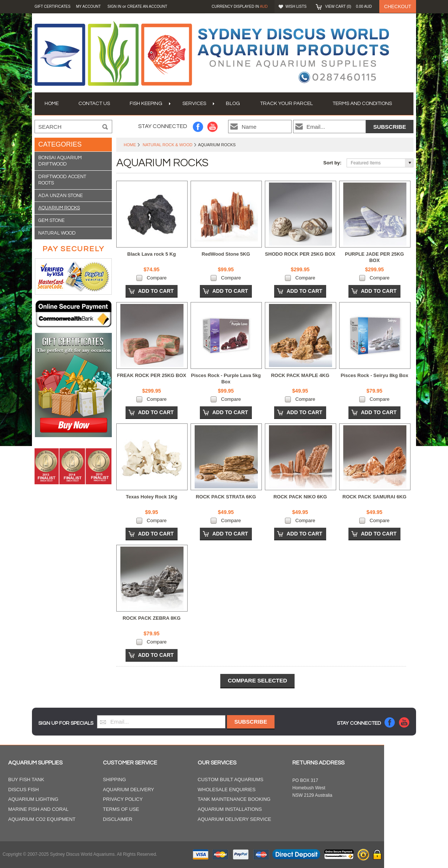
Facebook (198, 127)
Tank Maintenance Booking (234, 799)
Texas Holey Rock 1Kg (152, 497)
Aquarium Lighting (33, 799)
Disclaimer (118, 819)
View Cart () (348, 6)
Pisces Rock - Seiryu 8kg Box (374, 375)
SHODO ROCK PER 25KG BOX (300, 254)
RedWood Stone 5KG (226, 254)
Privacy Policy (123, 799)
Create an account (147, 6)
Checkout (398, 6)
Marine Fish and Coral (38, 809)
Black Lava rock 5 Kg (152, 254)
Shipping (114, 779)
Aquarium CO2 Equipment (42, 819)
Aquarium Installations (230, 809)
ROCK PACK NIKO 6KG (300, 497)
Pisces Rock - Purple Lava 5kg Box (226, 379)
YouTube (213, 127)
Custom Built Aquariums (231, 779)
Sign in (114, 6)
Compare (157, 278)
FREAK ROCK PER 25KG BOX (152, 375)
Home (130, 145)
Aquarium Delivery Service (234, 819)
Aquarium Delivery (129, 790)
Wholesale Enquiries (227, 790)
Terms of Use (121, 809)
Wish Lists (296, 6)
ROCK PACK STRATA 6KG (226, 497)
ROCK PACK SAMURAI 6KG (374, 497)
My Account (89, 6)
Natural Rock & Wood (168, 145)
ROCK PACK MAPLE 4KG (300, 375)
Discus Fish (23, 790)
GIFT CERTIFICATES (53, 6)
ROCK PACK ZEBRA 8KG (152, 618)
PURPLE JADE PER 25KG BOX (375, 257)
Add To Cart (156, 291)
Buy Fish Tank (26, 779)
